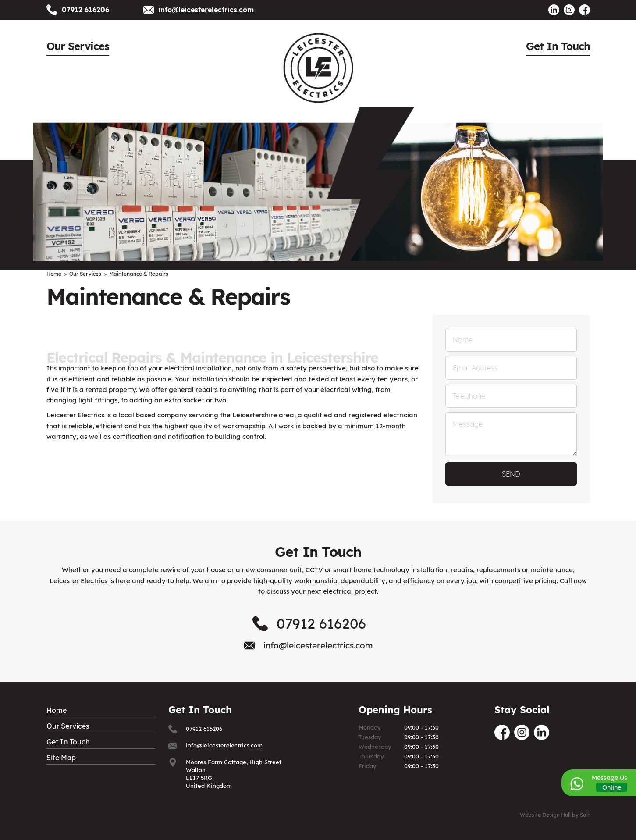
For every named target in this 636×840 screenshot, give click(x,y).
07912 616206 (85, 10)
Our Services (78, 46)
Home (57, 710)
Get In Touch (558, 46)
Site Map (61, 758)
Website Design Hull (545, 815)
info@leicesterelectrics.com (206, 10)
